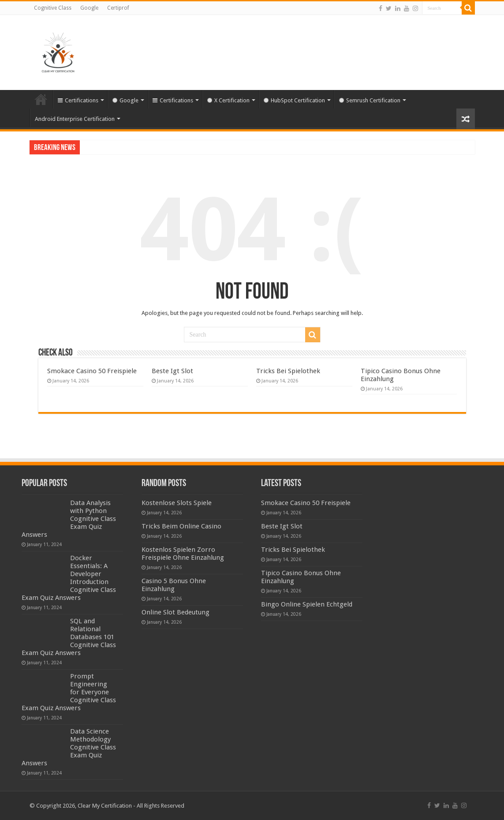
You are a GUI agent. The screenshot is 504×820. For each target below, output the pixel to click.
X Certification (228, 100)
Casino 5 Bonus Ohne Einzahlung (174, 585)
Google (89, 8)
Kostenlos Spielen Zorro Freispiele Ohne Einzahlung (183, 554)
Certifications (78, 100)
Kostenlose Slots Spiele (177, 503)
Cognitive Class (53, 8)
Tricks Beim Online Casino (181, 526)
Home (41, 99)
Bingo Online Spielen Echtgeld (307, 604)
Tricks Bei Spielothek (288, 371)
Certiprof (118, 8)
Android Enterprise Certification (75, 119)
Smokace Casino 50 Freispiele (92, 371)
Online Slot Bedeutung (175, 612)
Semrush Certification (370, 100)
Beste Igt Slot (172, 371)
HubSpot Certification (294, 100)
